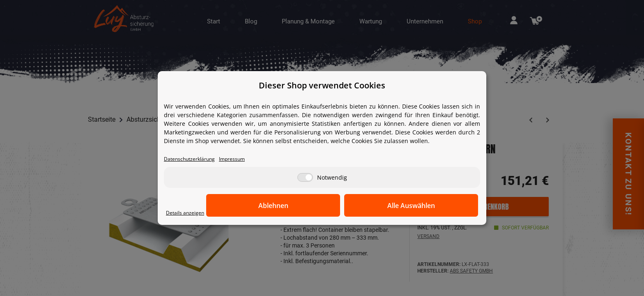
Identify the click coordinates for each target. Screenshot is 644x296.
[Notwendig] (305, 178)
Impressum (245, 159)
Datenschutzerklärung (194, 159)
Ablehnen (351, 206)
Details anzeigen (189, 213)
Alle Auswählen (437, 206)
